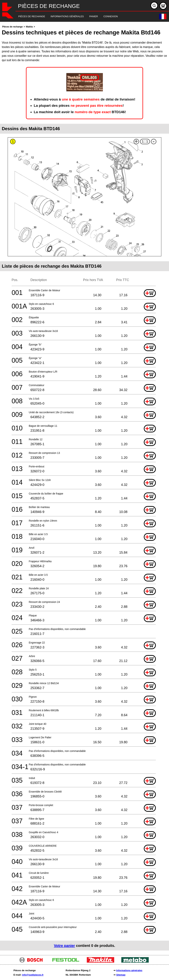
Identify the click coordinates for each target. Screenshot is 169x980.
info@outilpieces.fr (33, 975)
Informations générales (129, 970)
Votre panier (64, 946)
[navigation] (79, 17)
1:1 (145, 142)
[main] (84, 488)
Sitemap (121, 975)
